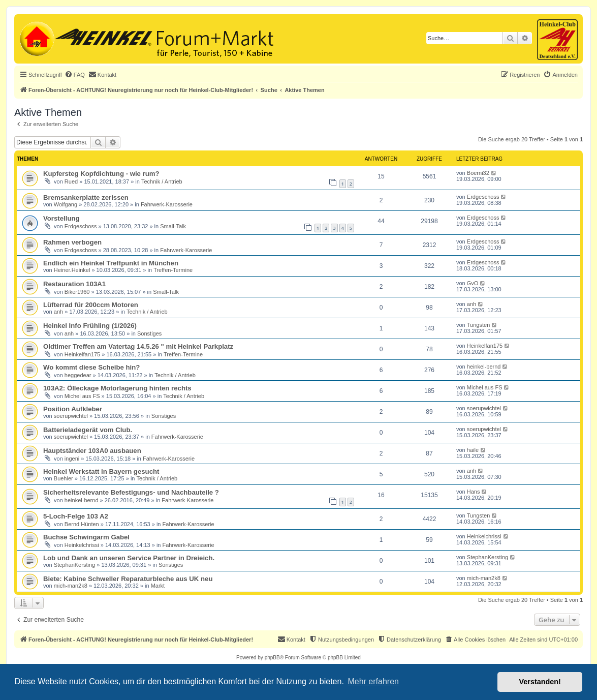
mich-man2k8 (71, 586)
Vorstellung (61, 218)
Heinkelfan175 (82, 354)
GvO (473, 283)
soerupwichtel (71, 416)
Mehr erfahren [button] (373, 681)
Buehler (64, 478)
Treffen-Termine (173, 270)
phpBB (272, 658)
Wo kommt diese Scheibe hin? (91, 367)
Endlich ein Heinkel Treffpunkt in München (111, 263)
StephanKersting (74, 565)
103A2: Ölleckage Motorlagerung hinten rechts (117, 388)
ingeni (72, 459)
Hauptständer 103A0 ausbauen (92, 451)
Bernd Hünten (82, 524)
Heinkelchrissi (82, 545)
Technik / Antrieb (162, 181)
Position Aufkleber (73, 409)
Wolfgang (66, 204)
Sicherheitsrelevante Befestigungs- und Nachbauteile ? (131, 492)
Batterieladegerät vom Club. (88, 430)
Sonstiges (149, 333)
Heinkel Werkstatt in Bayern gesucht (101, 471)
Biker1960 (77, 292)
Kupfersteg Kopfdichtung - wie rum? (101, 174)
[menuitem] (75, 75)
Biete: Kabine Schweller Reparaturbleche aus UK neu (128, 579)
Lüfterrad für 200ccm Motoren (91, 305)
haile (473, 450)
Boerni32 (478, 173)
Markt (158, 586)
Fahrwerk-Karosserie (167, 204)
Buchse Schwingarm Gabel (86, 537)
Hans (474, 492)
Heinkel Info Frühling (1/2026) (90, 326)
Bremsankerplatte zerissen (86, 197)
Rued (71, 181)
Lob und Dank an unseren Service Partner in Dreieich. (129, 558)
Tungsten (478, 325)
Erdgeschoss (483, 197)
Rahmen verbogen (72, 242)
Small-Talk (173, 226)
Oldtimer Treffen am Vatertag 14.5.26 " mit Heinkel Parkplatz (138, 346)
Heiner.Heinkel (72, 270)
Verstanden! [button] (540, 682)
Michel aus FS (82, 396)
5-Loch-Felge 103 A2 (76, 516)
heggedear (78, 375)
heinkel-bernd (484, 367)
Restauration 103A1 (74, 284)
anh (58, 312)
